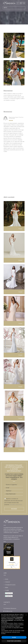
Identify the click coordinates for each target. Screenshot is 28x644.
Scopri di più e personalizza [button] (14, 641)
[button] (26, 615)
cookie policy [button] (4, 622)
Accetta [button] (14, 637)
